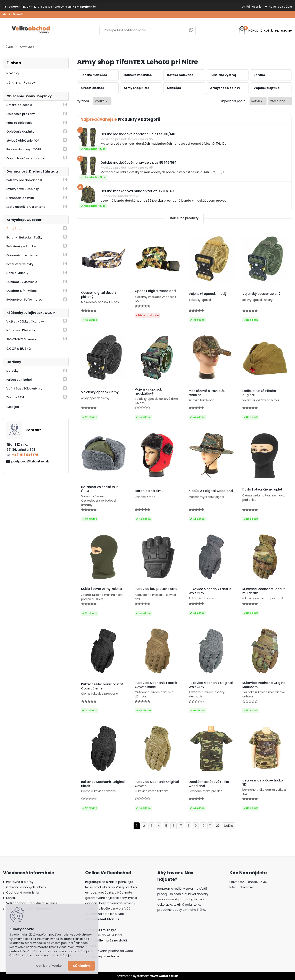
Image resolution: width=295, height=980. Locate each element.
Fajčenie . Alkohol (19, 380)
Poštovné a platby (20, 882)
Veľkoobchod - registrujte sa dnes (32, 903)
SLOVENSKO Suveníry (22, 339)
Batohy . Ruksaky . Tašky (24, 237)
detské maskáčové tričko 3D (263, 782)
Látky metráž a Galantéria (26, 207)
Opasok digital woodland (155, 291)
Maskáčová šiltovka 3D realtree (207, 393)
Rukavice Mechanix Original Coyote (157, 784)
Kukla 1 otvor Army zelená (102, 589)
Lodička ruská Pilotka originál (259, 393)
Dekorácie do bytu (20, 198)
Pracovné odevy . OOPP (24, 149)
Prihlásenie (254, 7)
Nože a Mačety (17, 273)
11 (210, 826)
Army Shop (27, 47)
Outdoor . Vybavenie (22, 282)
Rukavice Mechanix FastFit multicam (264, 591)
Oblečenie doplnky (20, 132)
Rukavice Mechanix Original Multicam (264, 685)
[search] (191, 32)
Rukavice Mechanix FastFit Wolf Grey (210, 591)
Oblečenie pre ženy (21, 114)
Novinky (13, 73)
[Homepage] (4, 15)
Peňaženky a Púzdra (21, 246)
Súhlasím (81, 966)
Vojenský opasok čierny (100, 392)
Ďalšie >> (229, 826)
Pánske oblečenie (19, 123)
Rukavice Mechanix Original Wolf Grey (211, 685)
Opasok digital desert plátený (99, 295)
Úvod (9, 47)
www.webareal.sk (164, 976)
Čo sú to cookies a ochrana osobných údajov (41, 956)
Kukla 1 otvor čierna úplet (262, 489)
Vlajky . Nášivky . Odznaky (25, 321)
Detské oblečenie (19, 105)
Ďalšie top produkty (184, 218)
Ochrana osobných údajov (26, 887)
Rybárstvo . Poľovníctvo (24, 300)
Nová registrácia (280, 7)
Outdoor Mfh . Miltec (22, 291)
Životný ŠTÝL (15, 397)
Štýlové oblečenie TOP (23, 141)
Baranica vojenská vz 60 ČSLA (101, 489)
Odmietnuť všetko (49, 966)
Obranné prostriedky (22, 255)
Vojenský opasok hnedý (208, 294)
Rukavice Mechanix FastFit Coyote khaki (156, 685)
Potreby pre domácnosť (24, 180)
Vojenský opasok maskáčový (148, 392)
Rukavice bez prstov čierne (156, 589)
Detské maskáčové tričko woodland (209, 784)
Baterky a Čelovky (20, 264)
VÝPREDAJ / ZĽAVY (21, 83)
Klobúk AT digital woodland (211, 491)
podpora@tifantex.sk (30, 461)
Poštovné (16, 14)
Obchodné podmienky (23, 893)
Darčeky (12, 371)
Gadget (13, 407)
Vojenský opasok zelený (261, 294)
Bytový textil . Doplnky (23, 189)
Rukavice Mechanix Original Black (103, 784)
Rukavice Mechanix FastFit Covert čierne (102, 686)
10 (203, 826)
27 (218, 826)
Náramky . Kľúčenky (21, 330)
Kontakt (12, 898)
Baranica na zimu (149, 491)
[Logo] (31, 30)
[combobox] (258, 101)
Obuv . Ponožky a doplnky (26, 158)
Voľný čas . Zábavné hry (24, 388)
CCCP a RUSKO (19, 349)
